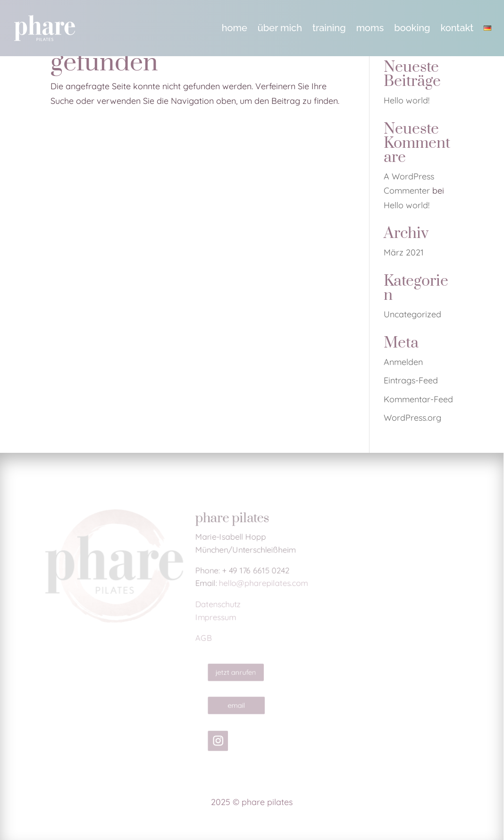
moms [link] (370, 28)
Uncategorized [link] (412, 314)
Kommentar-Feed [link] (418, 399)
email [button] (239, 705)
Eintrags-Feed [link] (411, 380)
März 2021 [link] (404, 252)
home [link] (235, 28)
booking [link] (412, 28)
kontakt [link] (457, 28)
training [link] (329, 28)
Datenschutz (216, 606)
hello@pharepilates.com (264, 583)
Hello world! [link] (407, 100)
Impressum (214, 619)
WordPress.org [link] (412, 418)
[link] (45, 28)
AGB (201, 641)
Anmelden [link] (403, 362)
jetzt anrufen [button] (239, 672)
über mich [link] (280, 28)
